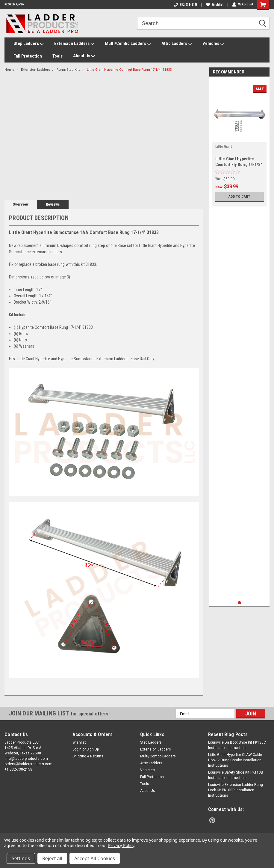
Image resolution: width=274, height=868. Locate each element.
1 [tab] (239, 603)
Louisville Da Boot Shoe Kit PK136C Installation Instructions (237, 745)
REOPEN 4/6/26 (14, 4)
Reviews (53, 204)
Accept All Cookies (95, 858)
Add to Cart (239, 196)
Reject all (52, 858)
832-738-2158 (185, 5)
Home (9, 70)
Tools (57, 56)
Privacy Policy (121, 845)
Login (77, 749)
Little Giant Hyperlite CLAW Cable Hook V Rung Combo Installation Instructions (235, 760)
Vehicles (213, 44)
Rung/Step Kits (68, 70)
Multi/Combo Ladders (128, 44)
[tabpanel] (240, 143)
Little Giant (224, 147)
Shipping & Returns (88, 756)
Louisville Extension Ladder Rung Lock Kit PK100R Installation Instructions (236, 790)
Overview (21, 204)
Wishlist (214, 5)
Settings (21, 858)
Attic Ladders (177, 44)
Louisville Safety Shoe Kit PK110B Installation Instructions (236, 775)
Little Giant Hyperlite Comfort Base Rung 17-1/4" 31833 (129, 70)
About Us (84, 56)
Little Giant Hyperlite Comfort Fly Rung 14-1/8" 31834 (239, 165)
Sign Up (93, 749)
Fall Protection (28, 56)
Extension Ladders (74, 44)
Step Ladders (29, 44)
